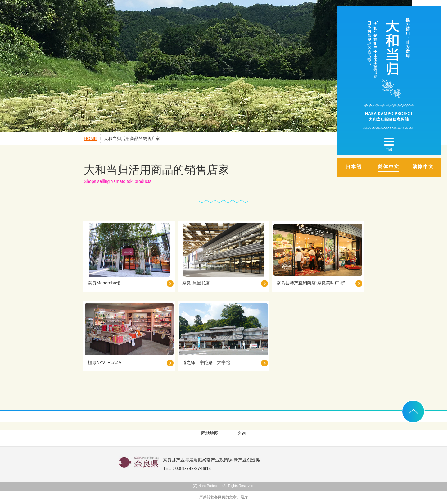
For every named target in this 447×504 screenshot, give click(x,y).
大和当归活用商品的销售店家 (132, 138)
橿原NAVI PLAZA (105, 362)
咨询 (242, 433)
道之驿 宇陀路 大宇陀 (206, 362)
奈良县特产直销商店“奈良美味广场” (311, 283)
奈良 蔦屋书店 (196, 283)
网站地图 (210, 433)
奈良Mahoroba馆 (104, 283)
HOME (90, 138)
